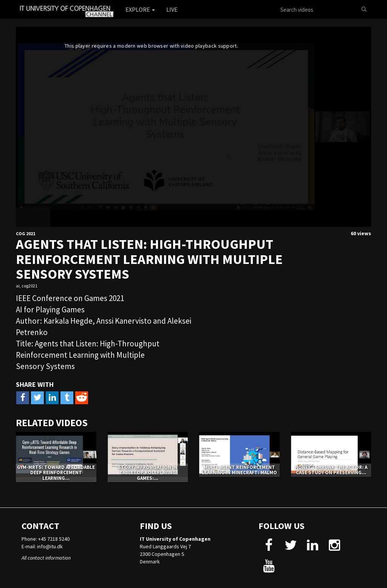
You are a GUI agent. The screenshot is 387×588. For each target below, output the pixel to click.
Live (172, 9)
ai (18, 286)
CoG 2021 (26, 233)
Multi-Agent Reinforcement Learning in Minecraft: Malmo (239, 470)
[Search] (364, 9)
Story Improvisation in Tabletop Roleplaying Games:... (148, 473)
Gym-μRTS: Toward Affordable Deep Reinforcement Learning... (56, 473)
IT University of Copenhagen (175, 539)
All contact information (46, 558)
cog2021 (29, 286)
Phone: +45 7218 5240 (46, 539)
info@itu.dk (50, 546)
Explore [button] (140, 9)
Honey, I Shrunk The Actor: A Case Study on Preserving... (331, 470)
